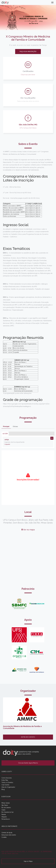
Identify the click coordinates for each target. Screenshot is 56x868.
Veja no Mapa (28, 861)
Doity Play (5, 780)
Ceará (3, 810)
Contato (4, 837)
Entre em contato (28, 737)
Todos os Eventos (7, 782)
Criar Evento (5, 785)
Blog (3, 789)
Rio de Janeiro (6, 808)
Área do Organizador (8, 787)
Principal (6, 426)
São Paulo (5, 805)
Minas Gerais (6, 803)
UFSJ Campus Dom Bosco (28, 128)
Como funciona (7, 778)
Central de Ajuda (7, 833)
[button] (52, 438)
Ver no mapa (28, 530)
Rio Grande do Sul (7, 812)
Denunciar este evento (9, 835)
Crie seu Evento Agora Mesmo (28, 763)
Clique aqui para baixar (28, 75)
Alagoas (4, 817)
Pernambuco (6, 819)
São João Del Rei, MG (28, 125)
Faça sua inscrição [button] (28, 52)
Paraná (4, 814)
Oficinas (15, 426)
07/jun (5, 434)
